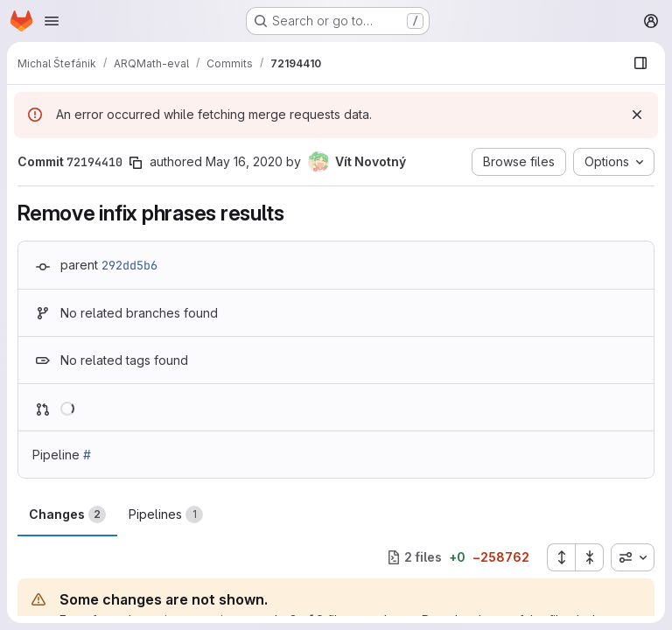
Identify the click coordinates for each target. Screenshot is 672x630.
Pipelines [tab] (166, 514)
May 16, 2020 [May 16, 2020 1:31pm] (244, 161)
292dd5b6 (129, 265)
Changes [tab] (67, 514)
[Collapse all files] (590, 557)
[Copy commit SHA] (136, 163)
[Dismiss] (637, 115)
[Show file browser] (640, 63)
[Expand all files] (561, 557)
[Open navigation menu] (52, 21)
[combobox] (633, 557)
